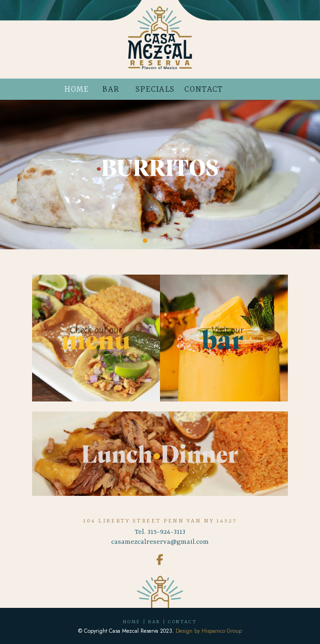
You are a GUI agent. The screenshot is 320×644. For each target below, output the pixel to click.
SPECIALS (155, 89)
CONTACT (204, 89)
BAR (111, 89)
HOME (76, 89)
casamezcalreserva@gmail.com (160, 542)
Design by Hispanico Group (209, 631)
